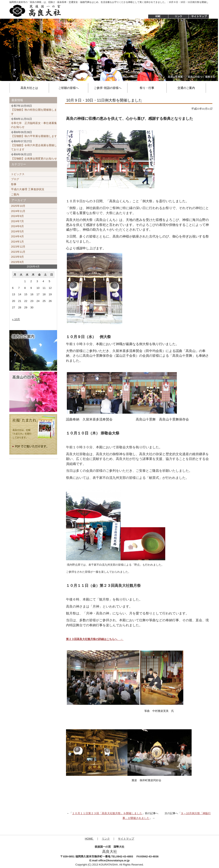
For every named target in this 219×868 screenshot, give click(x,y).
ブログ (15, 179)
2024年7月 (17, 221)
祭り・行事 (147, 88)
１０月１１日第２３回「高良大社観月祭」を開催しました (107, 813)
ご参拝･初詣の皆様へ (108, 88)
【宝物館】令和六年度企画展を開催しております (34, 145)
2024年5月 (17, 231)
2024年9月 (17, 216)
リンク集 (178, 17)
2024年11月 (18, 211)
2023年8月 (17, 262)
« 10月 (16, 319)
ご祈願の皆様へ (69, 88)
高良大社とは (29, 88)
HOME (156, 17)
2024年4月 (17, 236)
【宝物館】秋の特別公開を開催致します (34, 110)
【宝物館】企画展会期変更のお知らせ (34, 156)
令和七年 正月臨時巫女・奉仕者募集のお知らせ (34, 123)
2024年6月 (17, 226)
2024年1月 (17, 242)
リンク (106, 839)
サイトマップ (199, 17)
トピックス (18, 174)
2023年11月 (18, 252)
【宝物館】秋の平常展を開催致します (34, 134)
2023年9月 (17, 257)
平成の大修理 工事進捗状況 (28, 189)
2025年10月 (18, 206)
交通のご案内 (186, 88)
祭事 (14, 184)
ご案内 (15, 194)
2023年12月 (18, 247)
